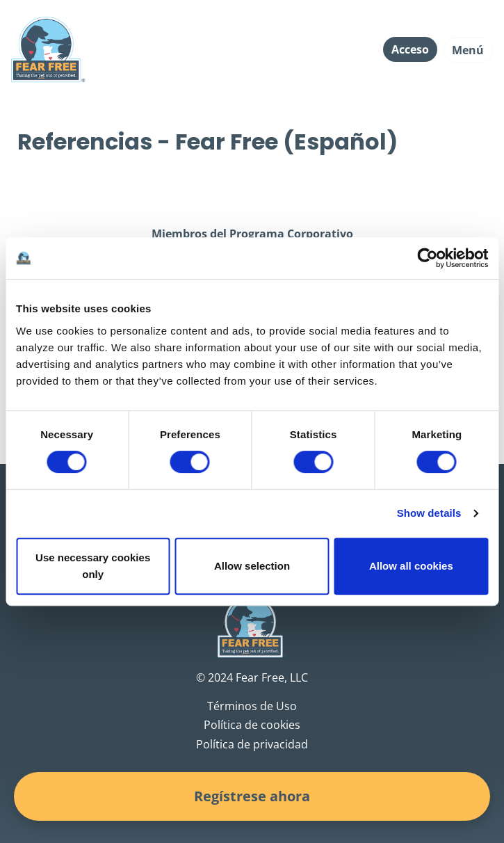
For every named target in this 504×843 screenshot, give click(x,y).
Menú (468, 50)
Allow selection (252, 566)
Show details (429, 513)
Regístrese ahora (252, 796)
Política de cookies (252, 725)
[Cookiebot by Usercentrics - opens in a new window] (427, 258)
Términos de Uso (252, 706)
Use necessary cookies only (93, 566)
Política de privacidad (252, 744)
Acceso (410, 49)
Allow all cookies (411, 566)
